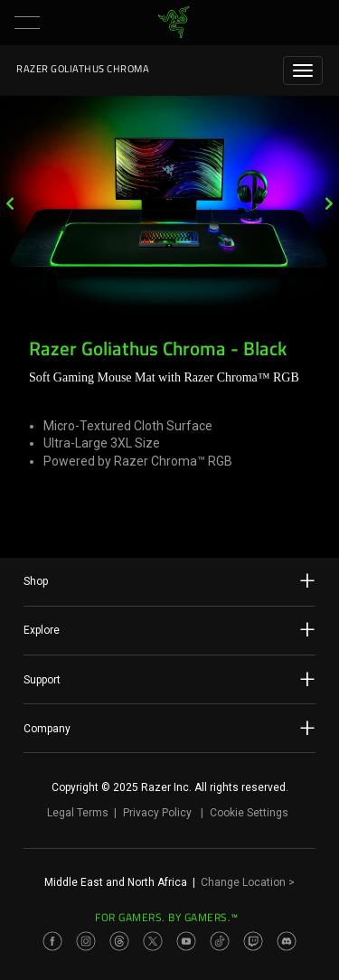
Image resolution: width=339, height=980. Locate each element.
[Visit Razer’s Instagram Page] (86, 941)
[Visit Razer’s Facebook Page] (52, 941)
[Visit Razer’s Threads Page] (119, 941)
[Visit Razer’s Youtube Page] (186, 941)
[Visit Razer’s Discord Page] (287, 941)
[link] (173, 23)
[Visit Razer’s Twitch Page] (253, 941)
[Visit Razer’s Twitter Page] (153, 941)
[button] (27, 23)
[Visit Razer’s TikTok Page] (220, 941)
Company (169, 728)
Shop (169, 580)
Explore (169, 629)
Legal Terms (78, 813)
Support (169, 679)
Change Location (248, 882)
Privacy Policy (157, 813)
